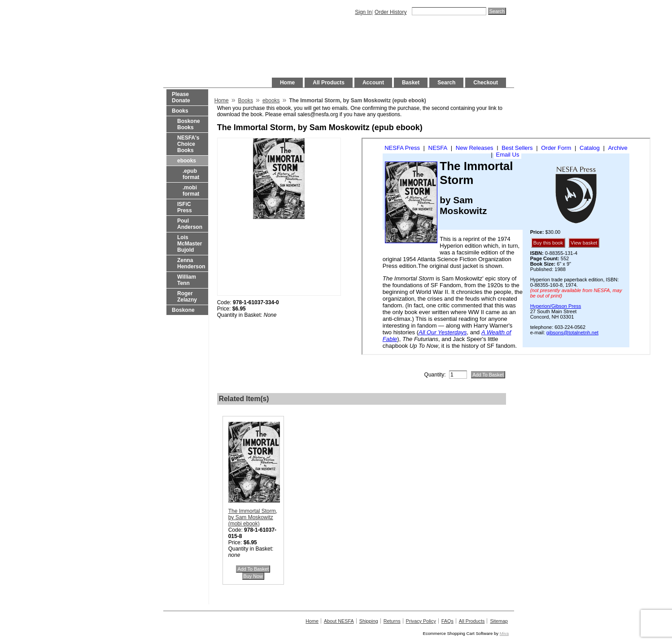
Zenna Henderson (191, 263)
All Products (329, 83)
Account (373, 83)
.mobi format (191, 191)
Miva (504, 633)
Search (446, 83)
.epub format (191, 174)
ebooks (187, 161)
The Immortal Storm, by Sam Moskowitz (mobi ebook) (253, 517)
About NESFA (339, 621)
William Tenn (187, 280)
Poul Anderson (190, 224)
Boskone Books (189, 124)
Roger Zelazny (187, 297)
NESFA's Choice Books (188, 144)
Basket (411, 83)
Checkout (486, 83)
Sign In (363, 12)
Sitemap (499, 621)
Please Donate (181, 97)
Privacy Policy (421, 621)
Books (180, 111)
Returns (392, 621)
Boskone (183, 310)
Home (287, 83)
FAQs (447, 621)
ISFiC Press (185, 207)
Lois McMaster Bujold (190, 244)
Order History (391, 12)
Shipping (369, 621)
